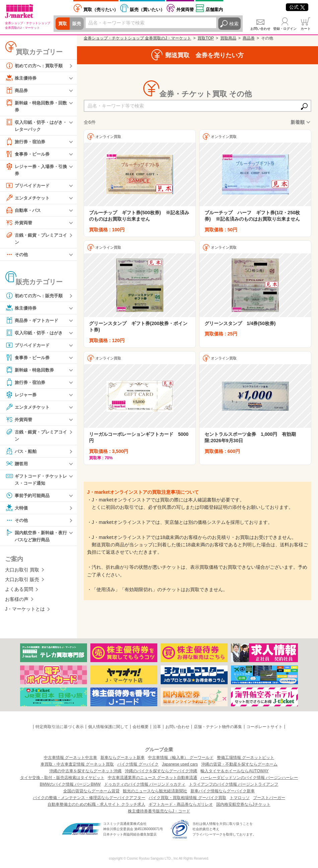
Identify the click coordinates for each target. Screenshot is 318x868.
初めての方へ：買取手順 (36, 66)
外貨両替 (185, 10)
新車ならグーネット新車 (123, 758)
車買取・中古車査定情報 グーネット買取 (77, 764)
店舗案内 (214, 10)
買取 (63, 24)
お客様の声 (17, 603)
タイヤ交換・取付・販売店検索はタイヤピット (62, 778)
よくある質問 (19, 593)
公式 (297, 7)
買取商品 (228, 38)
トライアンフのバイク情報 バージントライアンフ (233, 784)
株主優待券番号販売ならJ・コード (159, 811)
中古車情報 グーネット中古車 (70, 758)
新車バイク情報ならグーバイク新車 (223, 791)
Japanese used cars (180, 764)
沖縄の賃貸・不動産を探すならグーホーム (239, 764)
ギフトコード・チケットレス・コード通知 (36, 482)
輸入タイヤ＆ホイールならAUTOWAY (234, 771)
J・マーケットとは (25, 613)
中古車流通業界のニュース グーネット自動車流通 (152, 778)
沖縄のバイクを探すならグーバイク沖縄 (161, 771)
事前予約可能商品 (29, 498)
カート (306, 29)
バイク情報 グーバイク (138, 764)
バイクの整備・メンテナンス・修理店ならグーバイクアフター (89, 798)
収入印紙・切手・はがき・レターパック (33, 126)
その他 (17, 257)
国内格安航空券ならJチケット (243, 804)
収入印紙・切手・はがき (36, 335)
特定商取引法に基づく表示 (60, 727)
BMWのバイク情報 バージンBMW (70, 784)
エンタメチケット (29, 200)
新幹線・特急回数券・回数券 (36, 106)
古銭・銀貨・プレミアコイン (36, 240)
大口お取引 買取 (22, 573)
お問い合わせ (260, 29)
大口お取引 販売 (22, 583)
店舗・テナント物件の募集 (218, 727)
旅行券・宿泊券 (26, 143)
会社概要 (141, 727)
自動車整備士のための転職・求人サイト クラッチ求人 (96, 804)
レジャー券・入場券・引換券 (36, 171)
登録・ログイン (285, 29)
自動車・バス (24, 212)
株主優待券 (22, 78)
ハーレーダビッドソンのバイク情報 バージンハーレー (249, 778)
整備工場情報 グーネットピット (246, 758)
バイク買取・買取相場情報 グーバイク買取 (187, 798)
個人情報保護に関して (108, 727)
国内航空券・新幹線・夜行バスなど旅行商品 (36, 539)
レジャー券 (22, 397)
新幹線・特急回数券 (31, 372)
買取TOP (206, 38)
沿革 (157, 727)
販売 (78, 24)
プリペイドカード (29, 187)
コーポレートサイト (264, 727)
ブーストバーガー (269, 798)
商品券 (17, 90)
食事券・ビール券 (29, 155)
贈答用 (17, 466)
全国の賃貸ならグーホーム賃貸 (91, 791)
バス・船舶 (22, 454)
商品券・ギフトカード (33, 323)
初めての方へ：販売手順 (36, 298)
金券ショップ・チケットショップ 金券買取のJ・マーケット (137, 38)
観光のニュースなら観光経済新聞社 (155, 791)
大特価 (17, 511)
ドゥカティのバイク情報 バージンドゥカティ (145, 784)
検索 (234, 24)
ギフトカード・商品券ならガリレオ (181, 804)
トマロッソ (240, 798)
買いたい (147, 10)
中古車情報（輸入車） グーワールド (181, 758)
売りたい (101, 10)
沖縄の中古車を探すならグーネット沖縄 (85, 771)
